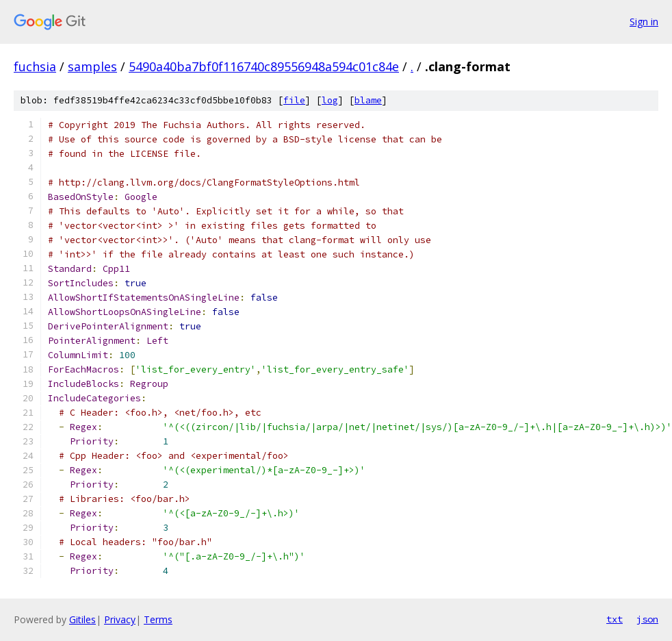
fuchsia (35, 66)
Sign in (644, 22)
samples (92, 66)
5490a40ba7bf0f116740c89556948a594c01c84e (264, 66)
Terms (158, 619)
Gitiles (82, 619)
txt (615, 619)
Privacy (120, 619)
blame (368, 100)
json (647, 619)
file (294, 100)
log (330, 100)
